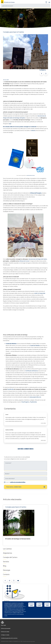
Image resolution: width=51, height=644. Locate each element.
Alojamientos (8, 553)
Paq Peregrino (25, 402)
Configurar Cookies (5, 635)
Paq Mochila (11, 389)
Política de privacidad (6, 628)
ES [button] (46, 2)
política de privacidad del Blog (18, 482)
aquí (10, 124)
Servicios (6, 562)
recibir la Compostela (40, 293)
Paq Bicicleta (33, 402)
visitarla (33, 130)
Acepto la (15, 482)
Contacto (6, 574)
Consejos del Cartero (10, 557)
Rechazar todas (31, 605)
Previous (3, 525)
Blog (9, 11)
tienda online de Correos (31, 175)
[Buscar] (25, 6)
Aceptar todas (47, 605)
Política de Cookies (5, 632)
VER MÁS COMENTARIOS (25, 449)
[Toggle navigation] (49, 2)
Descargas (7, 570)
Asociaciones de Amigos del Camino (38, 259)
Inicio (5, 11)
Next (48, 525)
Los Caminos (7, 549)
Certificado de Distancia (32, 371)
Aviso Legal (3, 625)
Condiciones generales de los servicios (9, 638)
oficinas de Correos (24, 261)
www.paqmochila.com (35, 397)
